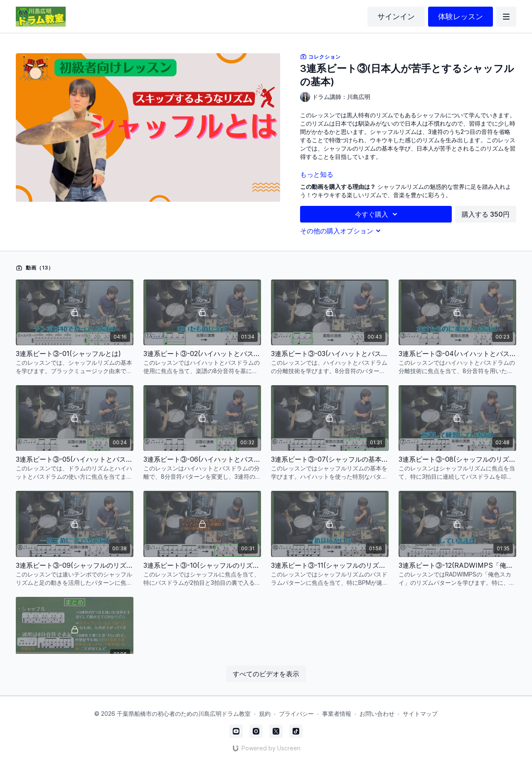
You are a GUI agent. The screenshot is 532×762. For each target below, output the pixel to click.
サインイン (396, 16)
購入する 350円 (486, 214)
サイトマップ (420, 714)
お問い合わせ (377, 714)
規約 (265, 714)
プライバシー (296, 714)
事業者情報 (337, 714)
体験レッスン (461, 16)
